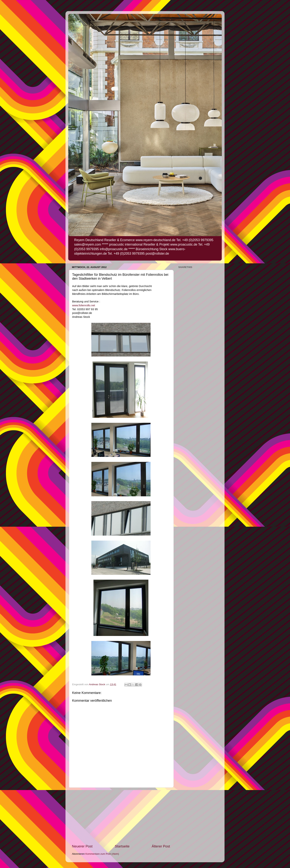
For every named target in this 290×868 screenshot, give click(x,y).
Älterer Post (161, 846)
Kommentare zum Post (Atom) (102, 854)
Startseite (122, 846)
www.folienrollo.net (84, 305)
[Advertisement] (121, 816)
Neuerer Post (82, 846)
